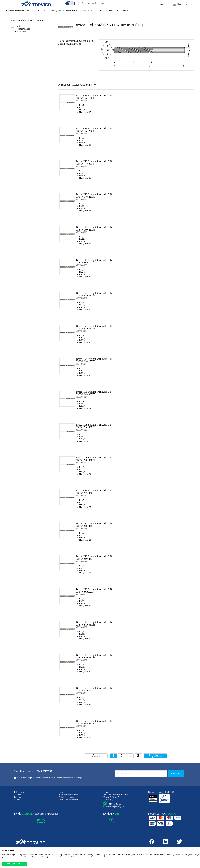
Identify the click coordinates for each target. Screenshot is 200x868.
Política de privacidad (68, 800)
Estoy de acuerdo (15, 864)
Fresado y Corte (57, 11)
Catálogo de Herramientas (19, 11)
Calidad (17, 795)
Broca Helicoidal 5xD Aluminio (114, 11)
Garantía (18, 800)
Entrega (17, 797)
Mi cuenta (180, 4)
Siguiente (155, 756)
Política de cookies (67, 797)
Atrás (96, 756)
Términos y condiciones (69, 795)
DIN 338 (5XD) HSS (90, 11)
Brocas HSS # (72, 11)
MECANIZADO (40, 11)
